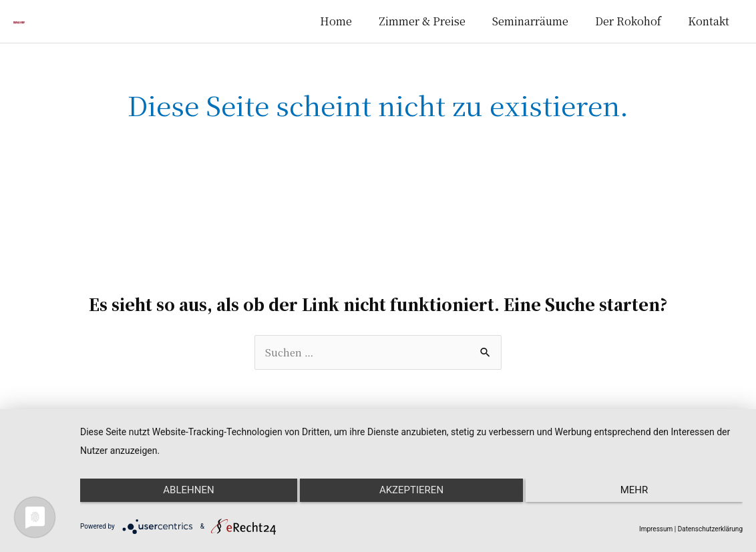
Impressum (656, 529)
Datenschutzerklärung (710, 529)
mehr (644, 501)
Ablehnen (178, 501)
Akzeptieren (411, 501)
